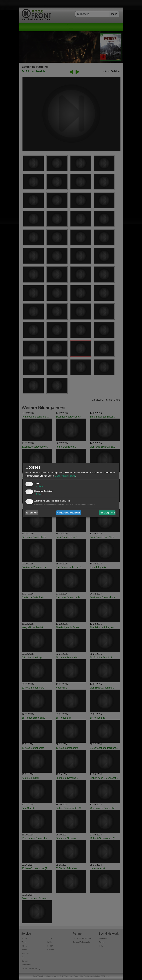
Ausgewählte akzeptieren (69, 513)
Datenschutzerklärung (65, 476)
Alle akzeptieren (107, 513)
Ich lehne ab (32, 513)
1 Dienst (39, 487)
